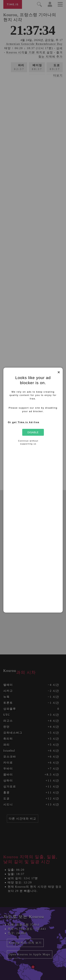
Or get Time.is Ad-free (24, 422)
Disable (33, 432)
